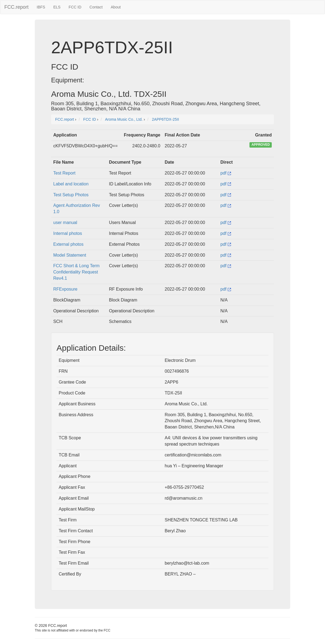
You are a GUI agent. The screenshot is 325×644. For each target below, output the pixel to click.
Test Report (64, 173)
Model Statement (70, 255)
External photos (68, 244)
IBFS (41, 7)
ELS (57, 7)
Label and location (71, 184)
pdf (226, 173)
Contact (96, 7)
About (116, 7)
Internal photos (68, 233)
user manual (65, 223)
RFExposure (65, 289)
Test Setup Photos (71, 195)
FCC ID (75, 7)
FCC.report (16, 7)
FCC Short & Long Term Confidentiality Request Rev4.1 (76, 272)
